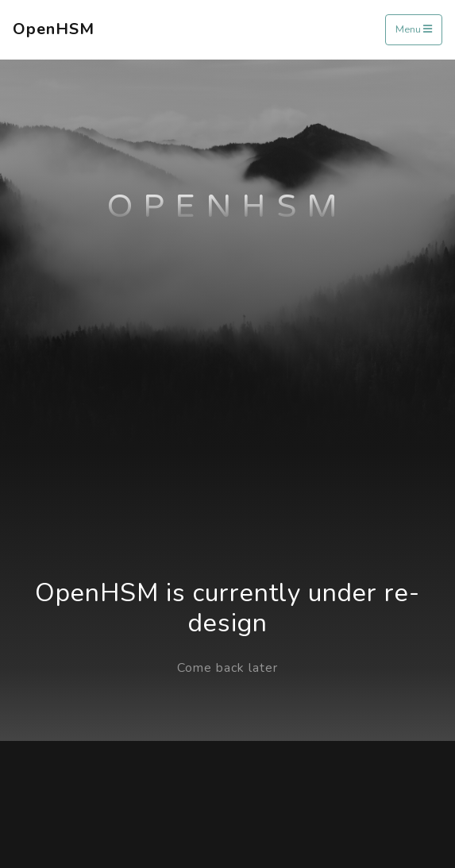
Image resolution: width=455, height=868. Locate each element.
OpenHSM (54, 29)
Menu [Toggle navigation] (414, 29)
